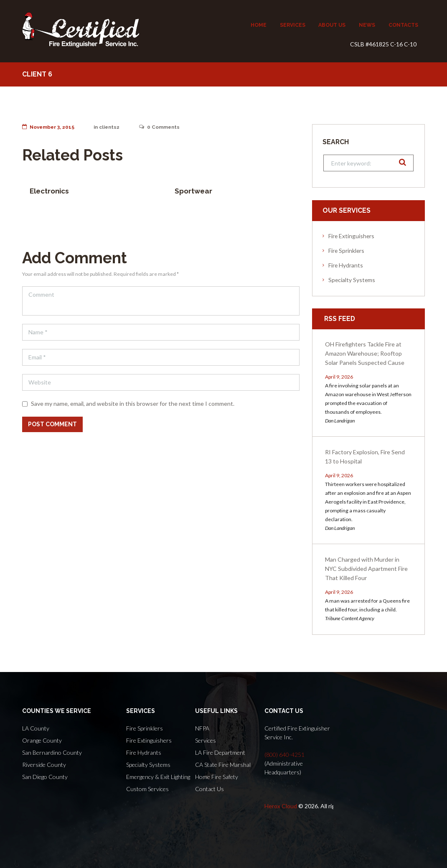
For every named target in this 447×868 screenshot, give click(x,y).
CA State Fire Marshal (223, 765)
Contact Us (210, 789)
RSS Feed (340, 319)
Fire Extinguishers (351, 236)
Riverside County (44, 765)
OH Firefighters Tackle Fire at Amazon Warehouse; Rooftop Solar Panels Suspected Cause (365, 353)
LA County (36, 728)
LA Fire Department (220, 752)
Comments (161, 127)
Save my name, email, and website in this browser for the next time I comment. (133, 403)
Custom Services (147, 789)
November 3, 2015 (49, 127)
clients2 (111, 127)
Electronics (49, 191)
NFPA (202, 728)
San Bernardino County (52, 752)
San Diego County (45, 777)
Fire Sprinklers (346, 251)
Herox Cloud (281, 806)
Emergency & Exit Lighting (158, 777)
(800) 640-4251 (284, 755)
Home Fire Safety (217, 777)
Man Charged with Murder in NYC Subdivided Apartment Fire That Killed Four (366, 569)
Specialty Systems (352, 280)
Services (206, 740)
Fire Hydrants (346, 265)
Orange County (42, 740)
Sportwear (193, 191)
